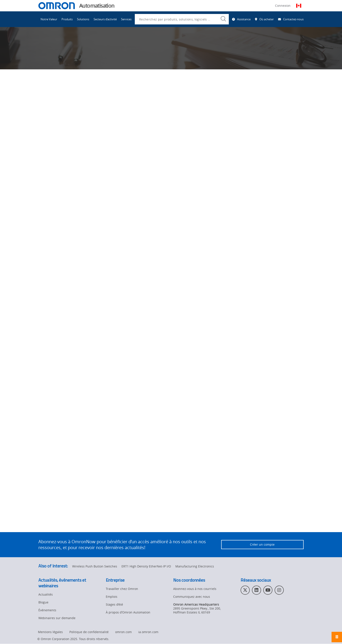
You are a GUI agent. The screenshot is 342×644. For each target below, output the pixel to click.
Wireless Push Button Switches (95, 566)
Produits (67, 19)
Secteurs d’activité (105, 19)
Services (126, 19)
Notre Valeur (49, 19)
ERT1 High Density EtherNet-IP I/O (146, 566)
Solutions (83, 19)
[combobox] (182, 19)
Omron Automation (52, 41)
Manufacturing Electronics (195, 566)
